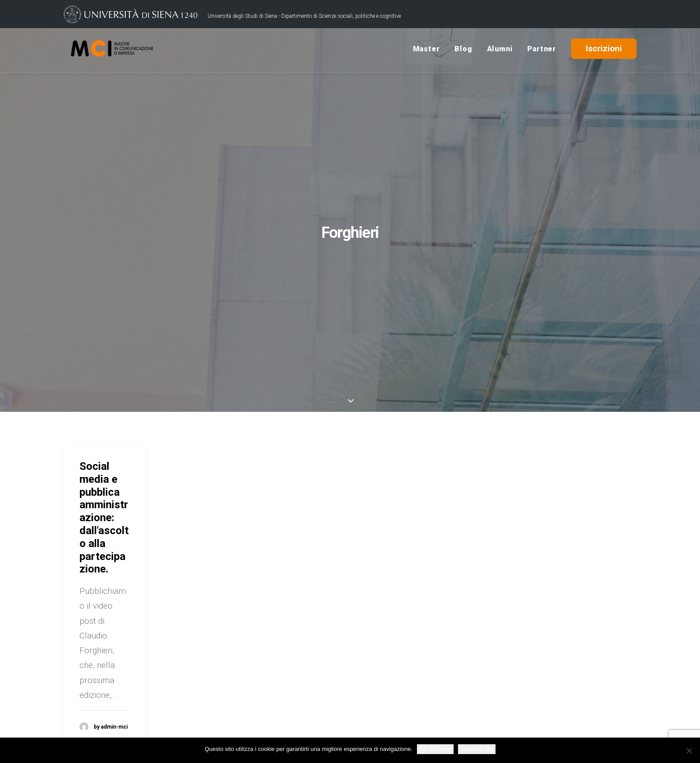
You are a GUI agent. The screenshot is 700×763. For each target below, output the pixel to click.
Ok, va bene (435, 749)
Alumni (500, 51)
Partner (542, 51)
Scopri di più (477, 749)
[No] (689, 751)
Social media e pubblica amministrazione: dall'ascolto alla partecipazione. (104, 518)
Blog (463, 51)
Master (427, 51)
